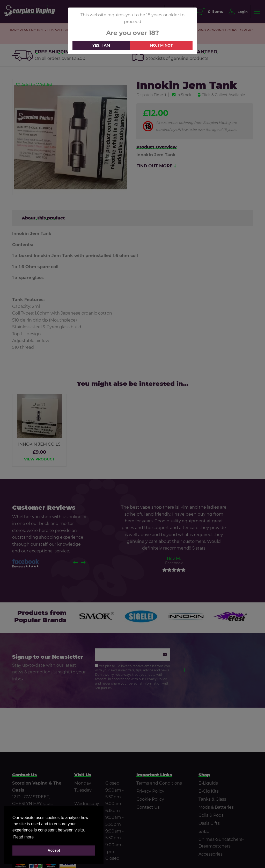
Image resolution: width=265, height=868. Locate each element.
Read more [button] (23, 837)
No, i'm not (161, 45)
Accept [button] (54, 850)
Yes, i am (101, 45)
